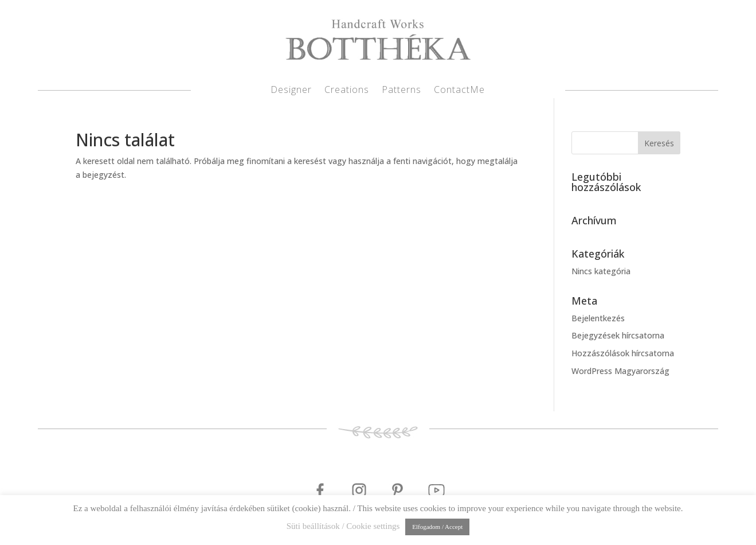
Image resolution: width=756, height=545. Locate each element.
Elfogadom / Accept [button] (437, 527)
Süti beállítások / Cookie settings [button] (343, 526)
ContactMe (459, 91)
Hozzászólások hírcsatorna (623, 353)
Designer (291, 91)
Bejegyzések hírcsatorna (618, 335)
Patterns (401, 91)
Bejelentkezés (598, 318)
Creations (347, 91)
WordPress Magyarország (620, 371)
